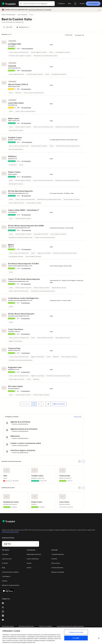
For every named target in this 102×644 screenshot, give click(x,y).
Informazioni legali (8, 626)
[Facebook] (3, 603)
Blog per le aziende (58, 572)
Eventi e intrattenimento (8, 15)
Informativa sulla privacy (10, 532)
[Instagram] (3, 611)
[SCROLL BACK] (79, 461)
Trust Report (6, 576)
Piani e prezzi (56, 563)
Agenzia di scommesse (44, 253)
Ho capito (76, 638)
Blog (3, 568)
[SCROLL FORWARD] (83, 461)
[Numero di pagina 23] (48, 404)
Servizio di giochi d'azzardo (39, 52)
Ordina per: (69, 35)
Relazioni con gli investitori (11, 585)
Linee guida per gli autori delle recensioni (70, 626)
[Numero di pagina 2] (39, 404)
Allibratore (18, 93)
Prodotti (54, 559)
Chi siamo (5, 554)
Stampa (5, 581)
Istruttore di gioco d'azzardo (35, 74)
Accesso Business (57, 568)
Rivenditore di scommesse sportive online (45, 56)
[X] (3, 607)
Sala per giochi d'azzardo (63, 52)
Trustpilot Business (58, 554)
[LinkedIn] (3, 615)
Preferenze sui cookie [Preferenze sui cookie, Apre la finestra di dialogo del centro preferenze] (76, 632)
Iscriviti (29, 568)
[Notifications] (75, 4)
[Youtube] (3, 620)
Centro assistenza (33, 559)
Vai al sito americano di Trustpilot (40, 10)
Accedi (29, 563)
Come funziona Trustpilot (10, 572)
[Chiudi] (99, 10)
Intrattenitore (13, 165)
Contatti (5, 563)
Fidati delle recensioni (34, 554)
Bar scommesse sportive (16, 149)
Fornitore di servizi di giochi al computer (20, 56)
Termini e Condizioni (45, 626)
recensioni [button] (27, 49)
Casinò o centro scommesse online (19, 52)
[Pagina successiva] (59, 404)
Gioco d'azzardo (22, 15)
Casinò (51, 52)
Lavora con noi (7, 559)
